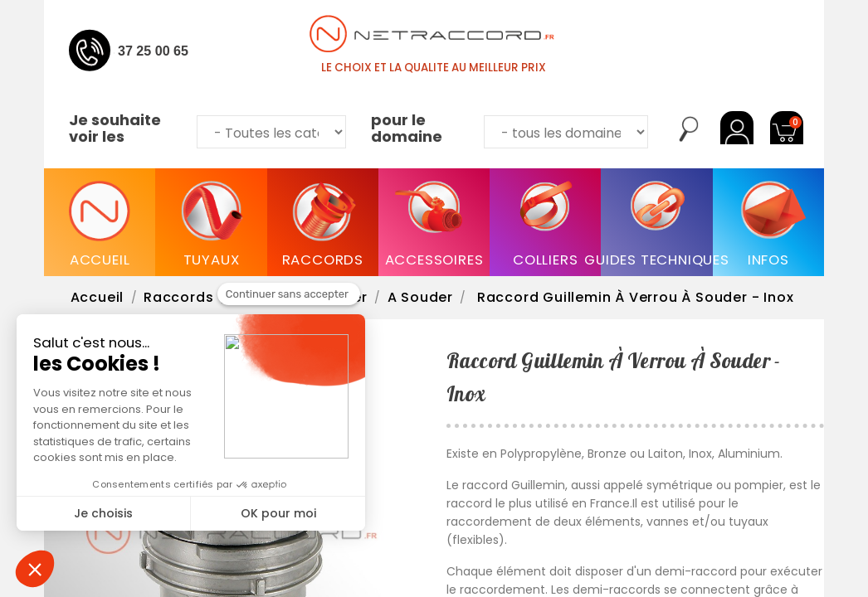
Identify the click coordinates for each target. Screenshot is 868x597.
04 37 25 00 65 (144, 51)
